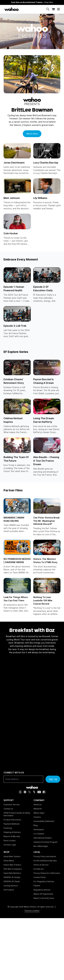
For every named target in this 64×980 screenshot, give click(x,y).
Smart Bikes (9, 861)
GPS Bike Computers (13, 869)
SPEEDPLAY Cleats (12, 881)
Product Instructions (12, 820)
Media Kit (38, 809)
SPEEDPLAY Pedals (12, 877)
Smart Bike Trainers (12, 856)
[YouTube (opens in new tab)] (39, 792)
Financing (8, 828)
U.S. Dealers (39, 834)
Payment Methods (12, 824)
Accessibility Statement (44, 821)
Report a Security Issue (44, 898)
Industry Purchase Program (46, 842)
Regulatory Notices (42, 890)
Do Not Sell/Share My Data (45, 861)
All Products (9, 890)
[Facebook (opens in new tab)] (44, 792)
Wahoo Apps (39, 813)
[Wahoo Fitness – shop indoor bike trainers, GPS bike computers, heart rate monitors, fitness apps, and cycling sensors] (12, 9)
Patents (37, 886)
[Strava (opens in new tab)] (34, 792)
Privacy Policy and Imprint (45, 856)
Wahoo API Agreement (43, 894)
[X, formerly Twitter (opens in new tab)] (30, 792)
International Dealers (43, 838)
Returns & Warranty (12, 836)
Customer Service (12, 805)
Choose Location (32, 911)
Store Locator (10, 841)
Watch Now (32, 134)
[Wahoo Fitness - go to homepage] (32, 787)
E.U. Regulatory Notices (44, 881)
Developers (39, 830)
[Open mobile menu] (58, 9)
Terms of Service (41, 865)
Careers (37, 817)
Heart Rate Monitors (12, 873)
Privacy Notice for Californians (47, 873)
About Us (38, 805)
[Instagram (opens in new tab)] (25, 792)
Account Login (10, 845)
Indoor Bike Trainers (12, 865)
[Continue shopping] (24, 9)
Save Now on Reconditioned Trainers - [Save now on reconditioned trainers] (32, 2)
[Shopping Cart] (53, 9)
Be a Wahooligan (41, 846)
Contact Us (8, 809)
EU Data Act (39, 869)
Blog (36, 825)
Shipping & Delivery (12, 832)
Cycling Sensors (11, 886)
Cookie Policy (40, 877)
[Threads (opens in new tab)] (20, 792)
